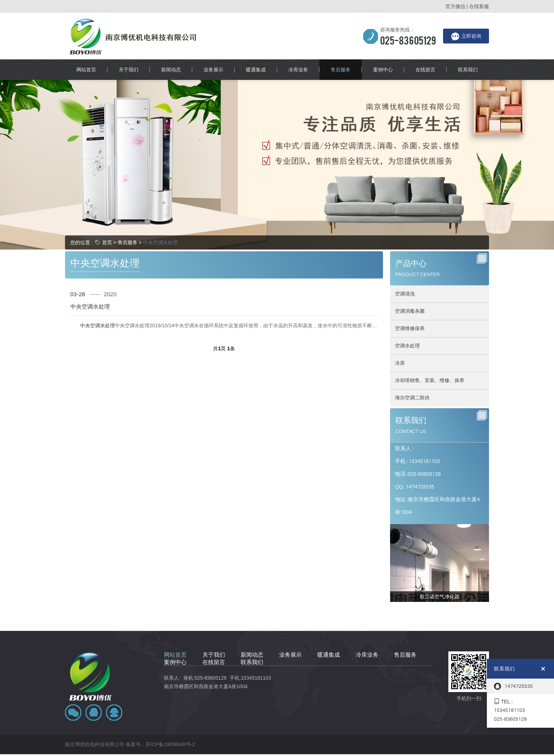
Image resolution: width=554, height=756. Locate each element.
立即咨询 (466, 36)
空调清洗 (405, 247)
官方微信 (455, 6)
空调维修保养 (410, 282)
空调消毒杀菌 (410, 264)
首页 (107, 195)
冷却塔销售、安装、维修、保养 (430, 334)
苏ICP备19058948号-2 (170, 698)
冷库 (400, 316)
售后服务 (128, 195)
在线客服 (479, 6)
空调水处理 (407, 299)
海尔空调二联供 (412, 351)
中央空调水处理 (160, 195)
